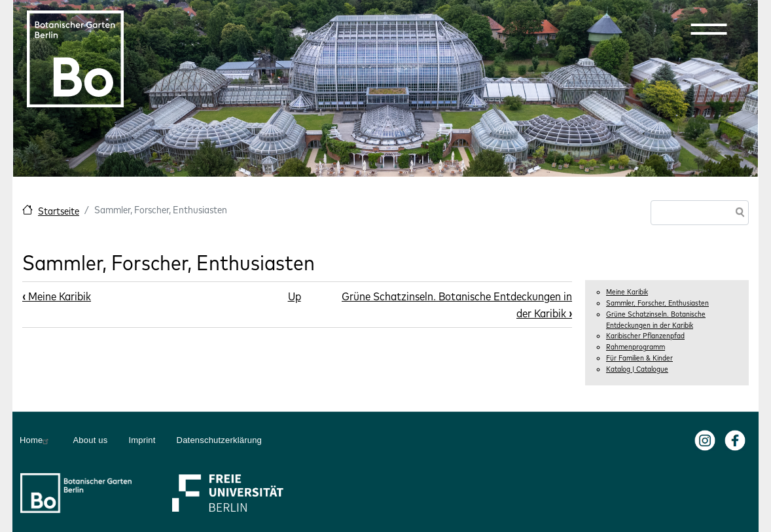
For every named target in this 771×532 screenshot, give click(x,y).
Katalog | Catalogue (637, 369)
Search (738, 214)
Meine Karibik (627, 292)
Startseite (59, 211)
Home (36, 440)
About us (90, 440)
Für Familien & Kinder (639, 358)
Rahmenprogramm (636, 347)
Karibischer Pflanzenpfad (645, 336)
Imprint (142, 440)
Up (295, 296)
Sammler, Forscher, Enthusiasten (657, 303)
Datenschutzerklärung (219, 440)
